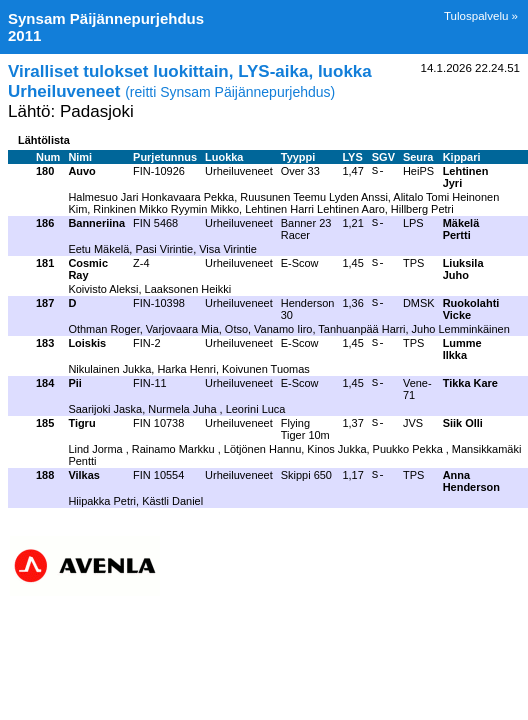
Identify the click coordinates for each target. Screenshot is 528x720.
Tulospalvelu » (481, 16)
